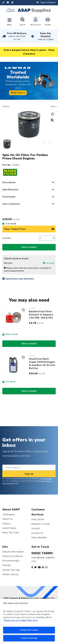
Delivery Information (13, 552)
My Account (36, 21)
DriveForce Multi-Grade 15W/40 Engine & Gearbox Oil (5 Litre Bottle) (42, 364)
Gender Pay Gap (11, 570)
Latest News (9, 528)
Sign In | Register (46, 2)
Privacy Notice (46, 479)
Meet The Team (11, 533)
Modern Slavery (11, 574)
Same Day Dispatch (46, 36)
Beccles (8, 263)
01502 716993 (42, 553)
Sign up (29, 474)
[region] (29, 621)
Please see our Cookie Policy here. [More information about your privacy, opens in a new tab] (21, 620)
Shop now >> (18, 93)
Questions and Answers (18, 279)
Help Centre (38, 519)
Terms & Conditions (13, 556)
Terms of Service (8, 483)
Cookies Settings (29, 638)
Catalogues (8, 514)
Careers (6, 524)
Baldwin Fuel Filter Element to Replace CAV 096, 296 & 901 (41, 315)
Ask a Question (11, 204)
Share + (54, 106)
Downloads (9, 197)
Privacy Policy (46, 481)
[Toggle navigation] (9, 21)
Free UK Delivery (17, 36)
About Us (7, 519)
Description (9, 182)
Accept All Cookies (29, 630)
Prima (7, 106)
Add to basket (29, 247)
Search (22, 21)
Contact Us (37, 533)
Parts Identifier (39, 537)
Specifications (10, 190)
